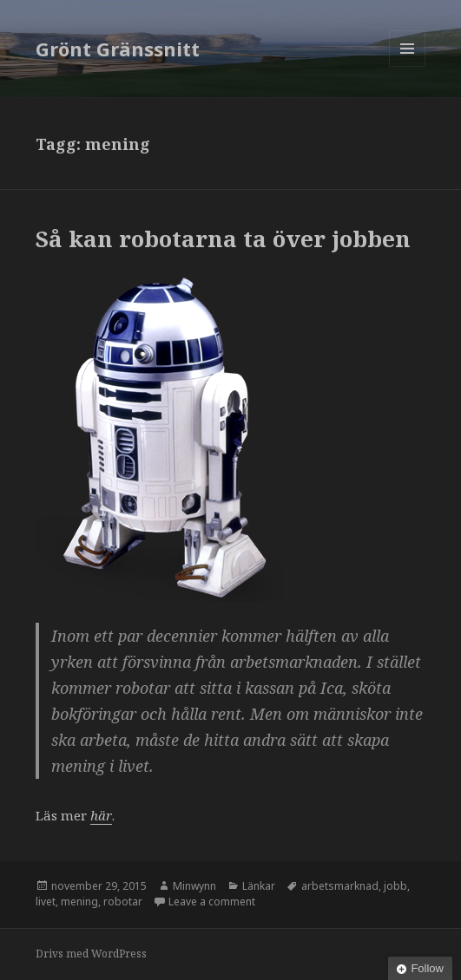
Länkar (259, 886)
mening (79, 902)
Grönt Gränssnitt (118, 49)
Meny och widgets (408, 66)
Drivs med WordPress (91, 954)
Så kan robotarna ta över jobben (223, 238)
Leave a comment (212, 902)
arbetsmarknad (340, 886)
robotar (123, 902)
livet (46, 902)
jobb (395, 886)
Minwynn (194, 886)
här (101, 815)
